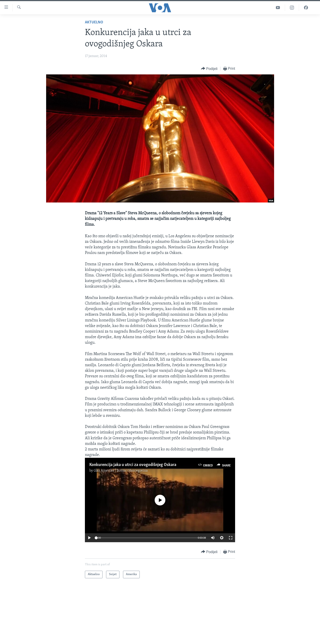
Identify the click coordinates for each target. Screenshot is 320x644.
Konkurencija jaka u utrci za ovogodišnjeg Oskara (133, 465)
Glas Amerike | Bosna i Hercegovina (121, 471)
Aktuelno (94, 22)
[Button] (209, 69)
